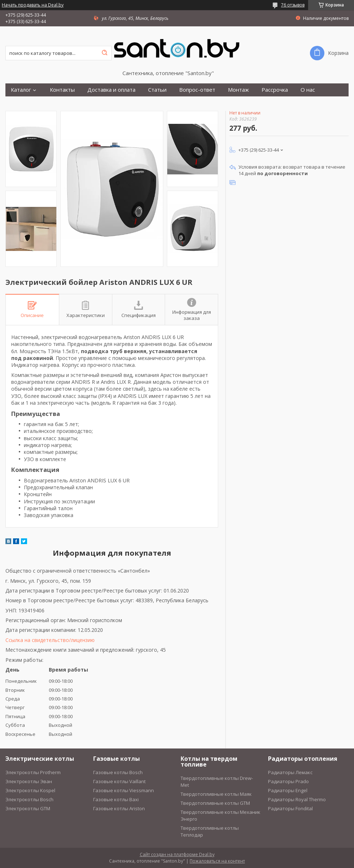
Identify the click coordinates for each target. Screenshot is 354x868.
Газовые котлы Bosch (118, 772)
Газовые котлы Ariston (119, 808)
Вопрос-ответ (197, 90)
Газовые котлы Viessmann (124, 790)
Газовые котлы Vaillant (119, 781)
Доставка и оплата (111, 90)
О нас (308, 90)
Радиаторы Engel (288, 790)
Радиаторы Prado (288, 781)
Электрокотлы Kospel (30, 790)
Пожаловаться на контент (217, 861)
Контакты (62, 90)
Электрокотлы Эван (29, 781)
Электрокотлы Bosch (29, 799)
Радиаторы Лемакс (290, 772)
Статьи (157, 90)
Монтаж (238, 90)
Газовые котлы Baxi (116, 799)
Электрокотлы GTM (28, 808)
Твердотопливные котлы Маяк (216, 794)
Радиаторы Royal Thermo (297, 799)
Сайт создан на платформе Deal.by (177, 854)
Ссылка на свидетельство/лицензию (50, 640)
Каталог (21, 90)
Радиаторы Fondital (290, 808)
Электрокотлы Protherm (33, 772)
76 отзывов (293, 5)
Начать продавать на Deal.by (33, 5)
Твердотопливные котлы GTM (215, 803)
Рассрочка (275, 90)
